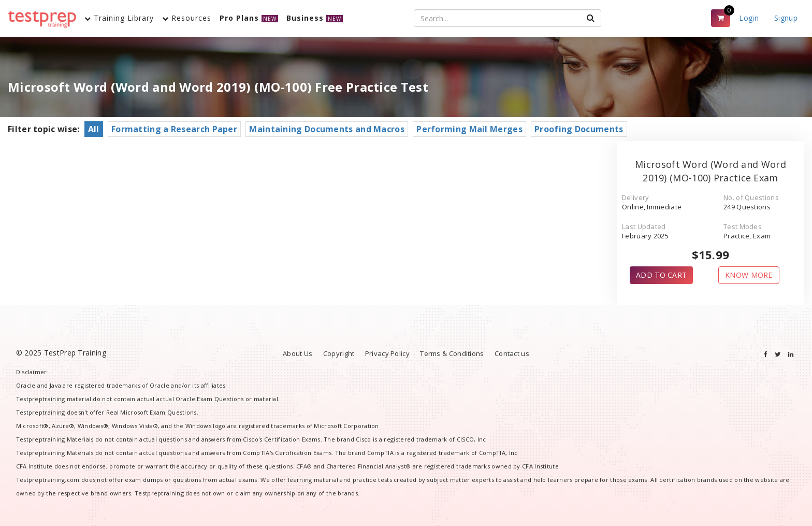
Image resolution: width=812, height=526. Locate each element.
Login (749, 18)
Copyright (339, 353)
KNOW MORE (749, 275)
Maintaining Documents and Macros (327, 129)
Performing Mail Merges (469, 129)
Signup (786, 18)
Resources (187, 18)
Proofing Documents (579, 129)
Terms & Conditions (452, 353)
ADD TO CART (661, 275)
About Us (298, 353)
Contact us (512, 353)
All (94, 129)
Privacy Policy (387, 353)
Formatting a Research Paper (174, 129)
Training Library (119, 18)
